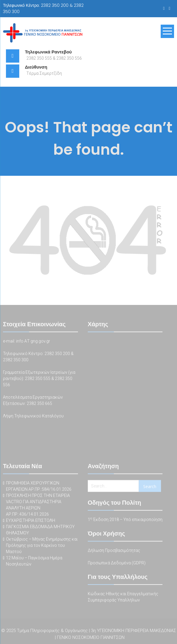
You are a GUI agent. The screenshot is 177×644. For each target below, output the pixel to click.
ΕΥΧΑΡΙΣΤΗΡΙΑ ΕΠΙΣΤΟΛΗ (31, 521)
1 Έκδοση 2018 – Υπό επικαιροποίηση (125, 520)
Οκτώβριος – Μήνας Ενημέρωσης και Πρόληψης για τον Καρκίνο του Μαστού (42, 546)
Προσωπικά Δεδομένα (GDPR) (117, 564)
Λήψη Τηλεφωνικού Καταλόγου (33, 417)
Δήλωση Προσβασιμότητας (114, 551)
